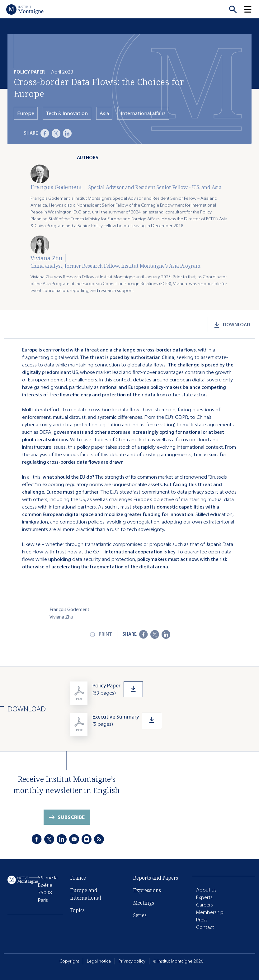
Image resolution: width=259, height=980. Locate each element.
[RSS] (99, 839)
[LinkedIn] (67, 133)
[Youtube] (74, 839)
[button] (252, 9)
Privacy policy (132, 961)
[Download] (161, 689)
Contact (205, 927)
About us (206, 890)
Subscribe (71, 817)
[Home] (25, 9)
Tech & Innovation (67, 113)
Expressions (147, 890)
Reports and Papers (156, 878)
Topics (78, 910)
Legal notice (99, 961)
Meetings (144, 903)
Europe (26, 113)
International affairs (143, 113)
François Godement (56, 187)
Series (140, 915)
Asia (104, 113)
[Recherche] (233, 9)
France (78, 878)
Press (202, 920)
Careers (205, 905)
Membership (210, 912)
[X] (56, 133)
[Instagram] (87, 839)
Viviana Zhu (46, 258)
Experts (204, 897)
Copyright (69, 961)
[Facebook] (45, 133)
